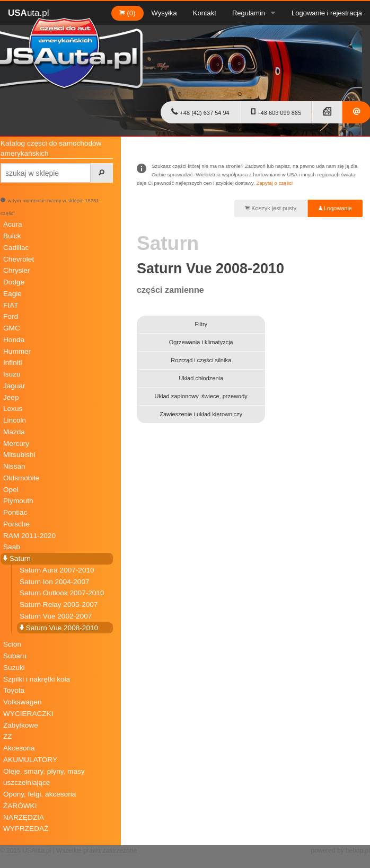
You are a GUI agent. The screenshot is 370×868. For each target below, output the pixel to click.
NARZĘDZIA (24, 817)
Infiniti (13, 363)
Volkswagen (23, 702)
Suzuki (14, 668)
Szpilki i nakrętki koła (37, 679)
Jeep (11, 397)
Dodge (14, 282)
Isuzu (12, 374)
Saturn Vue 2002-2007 (56, 616)
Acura (13, 224)
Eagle (12, 294)
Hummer (17, 351)
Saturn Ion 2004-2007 (55, 582)
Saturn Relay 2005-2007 (59, 605)
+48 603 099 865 (276, 112)
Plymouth (18, 501)
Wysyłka (164, 13)
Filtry (201, 324)
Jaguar (14, 386)
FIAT (11, 305)
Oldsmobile (21, 478)
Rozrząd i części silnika (201, 360)
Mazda (14, 432)
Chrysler (17, 270)
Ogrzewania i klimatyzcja (201, 342)
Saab (12, 547)
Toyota (14, 690)
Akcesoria (19, 748)
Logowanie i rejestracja (327, 13)
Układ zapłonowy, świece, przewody (201, 396)
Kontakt (205, 13)
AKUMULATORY (30, 760)
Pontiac (15, 512)
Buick (12, 236)
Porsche (16, 524)
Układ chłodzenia (201, 378)
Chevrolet (19, 259)
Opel (11, 490)
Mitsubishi (19, 455)
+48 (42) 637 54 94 (200, 112)
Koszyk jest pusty (271, 208)
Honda (14, 340)
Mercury (16, 444)
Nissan (14, 466)
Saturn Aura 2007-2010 (57, 570)
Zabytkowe (21, 725)
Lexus (13, 409)
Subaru (15, 656)
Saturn (17, 558)
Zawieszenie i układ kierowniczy (201, 414)
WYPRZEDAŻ (26, 829)
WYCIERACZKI (28, 714)
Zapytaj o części (274, 183)
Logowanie (335, 208)
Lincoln (15, 420)
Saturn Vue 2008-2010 (59, 628)
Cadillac (16, 248)
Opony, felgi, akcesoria (39, 794)
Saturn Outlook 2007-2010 (62, 593)
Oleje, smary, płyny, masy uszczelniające (44, 777)
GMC (12, 328)
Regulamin (249, 13)
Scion (12, 644)
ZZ (8, 736)
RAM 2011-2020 (29, 536)
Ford (11, 316)
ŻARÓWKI (20, 806)
